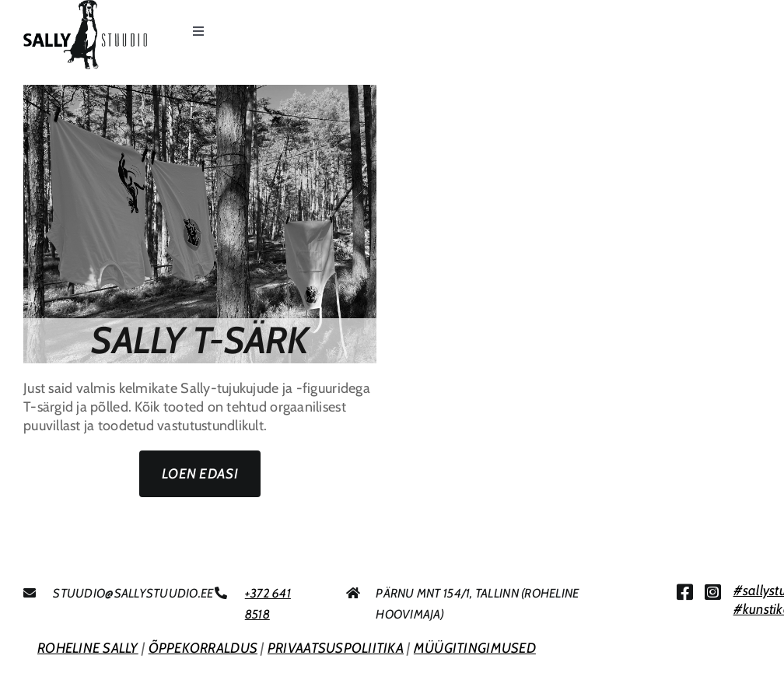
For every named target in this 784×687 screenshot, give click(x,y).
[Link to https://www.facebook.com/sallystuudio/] (685, 592)
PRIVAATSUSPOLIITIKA (336, 648)
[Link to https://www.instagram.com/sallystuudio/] (713, 592)
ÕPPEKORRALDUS (203, 648)
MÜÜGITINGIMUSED (475, 648)
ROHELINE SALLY (88, 648)
